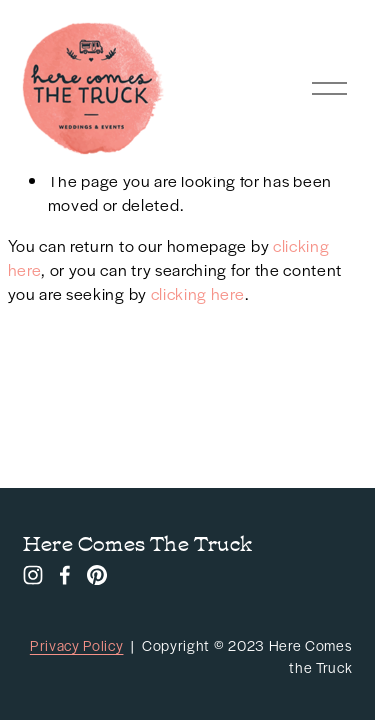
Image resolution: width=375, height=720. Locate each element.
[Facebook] (65, 575)
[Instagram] (33, 575)
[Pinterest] (97, 575)
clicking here (198, 293)
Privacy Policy (77, 645)
